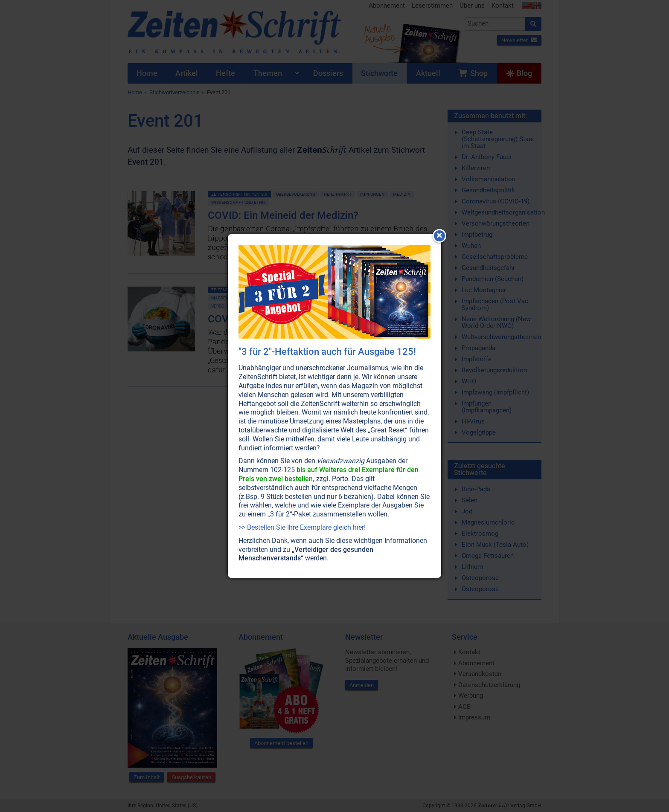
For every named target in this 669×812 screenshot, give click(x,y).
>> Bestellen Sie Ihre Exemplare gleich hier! (302, 527)
